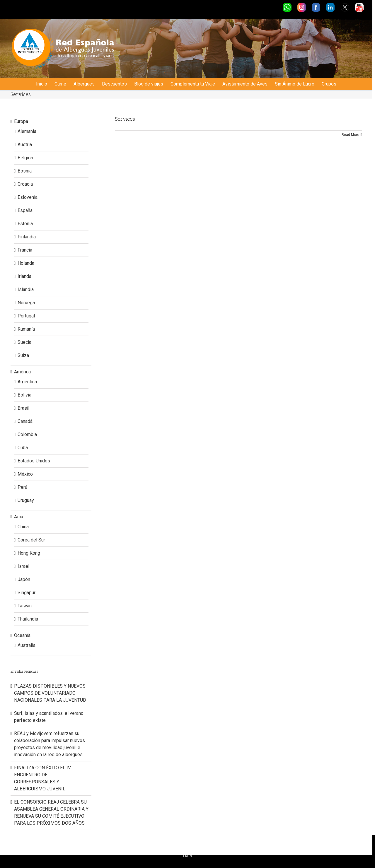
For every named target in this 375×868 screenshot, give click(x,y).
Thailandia (28, 619)
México (25, 474)
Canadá (25, 421)
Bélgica (25, 158)
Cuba (23, 448)
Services (125, 119)
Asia (19, 517)
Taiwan (25, 606)
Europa (21, 121)
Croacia (25, 184)
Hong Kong (29, 553)
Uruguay (26, 500)
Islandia (26, 289)
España (25, 210)
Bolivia (24, 395)
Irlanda (24, 276)
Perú (22, 487)
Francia (25, 250)
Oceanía (22, 635)
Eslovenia (28, 197)
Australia (27, 645)
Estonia (25, 224)
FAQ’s (187, 856)
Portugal (26, 316)
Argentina (27, 382)
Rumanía (26, 329)
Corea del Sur (31, 540)
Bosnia (25, 171)
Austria (25, 145)
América (22, 372)
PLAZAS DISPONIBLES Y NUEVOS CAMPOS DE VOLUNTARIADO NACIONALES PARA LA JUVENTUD (50, 693)
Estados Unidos (34, 461)
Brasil (23, 408)
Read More (350, 135)
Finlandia (27, 237)
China (23, 527)
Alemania (27, 131)
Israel (23, 566)
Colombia (27, 434)
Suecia (24, 342)
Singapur (27, 593)
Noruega (26, 303)
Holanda (26, 263)
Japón (24, 579)
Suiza (23, 355)
